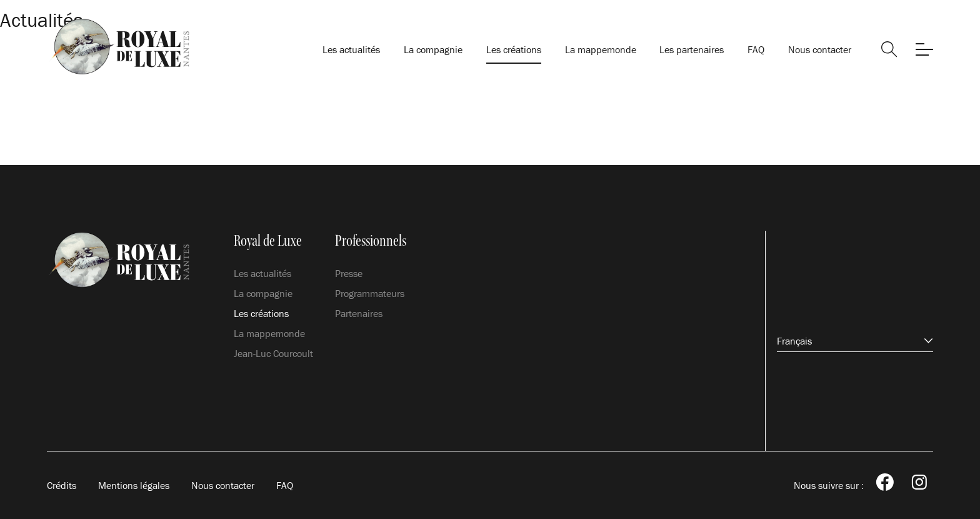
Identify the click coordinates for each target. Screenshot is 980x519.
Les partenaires (692, 49)
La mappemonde (601, 49)
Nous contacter (820, 49)
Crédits (62, 485)
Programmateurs (370, 293)
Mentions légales (134, 485)
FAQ (756, 49)
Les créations (514, 49)
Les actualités (351, 49)
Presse (349, 273)
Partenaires (359, 313)
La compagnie (433, 49)
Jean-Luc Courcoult (273, 353)
